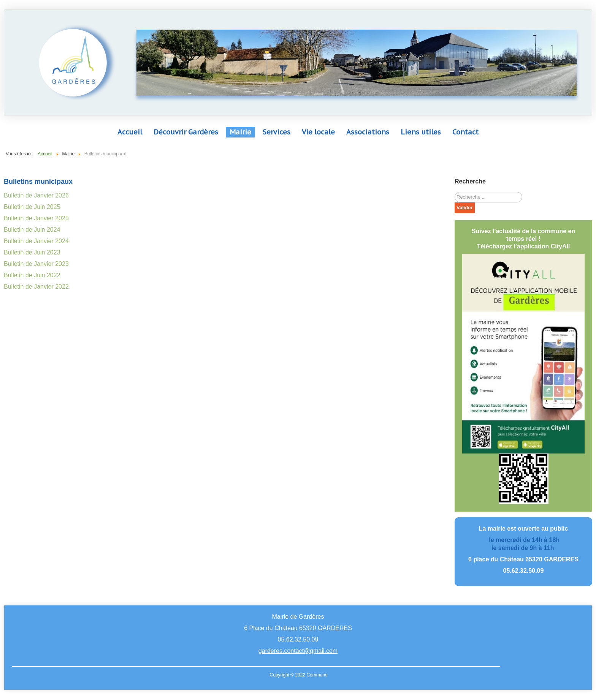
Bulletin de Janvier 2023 (36, 264)
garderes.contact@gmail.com (298, 651)
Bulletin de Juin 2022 (32, 275)
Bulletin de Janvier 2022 (36, 287)
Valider (465, 208)
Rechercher (455, 192)
